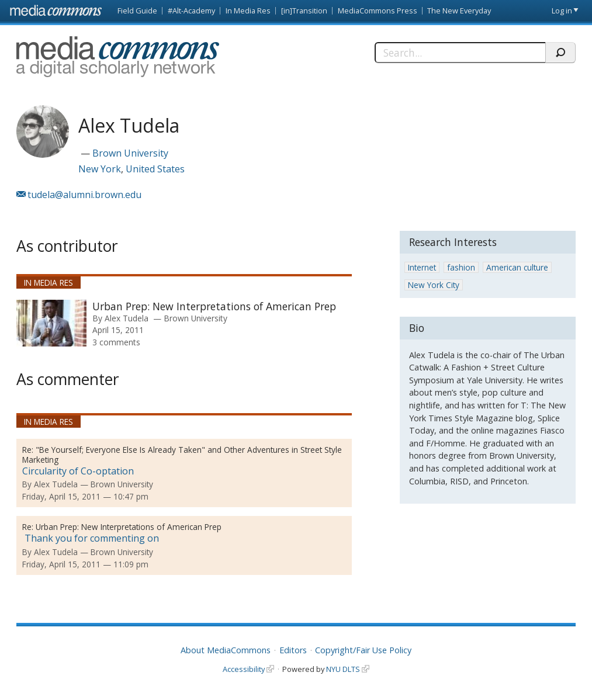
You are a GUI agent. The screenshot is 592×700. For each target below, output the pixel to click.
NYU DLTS (343, 669)
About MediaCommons (226, 650)
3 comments (116, 342)
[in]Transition (304, 11)
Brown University (130, 153)
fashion (461, 267)
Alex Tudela (127, 318)
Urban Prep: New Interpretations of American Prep (214, 306)
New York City (434, 285)
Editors (293, 650)
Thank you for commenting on (91, 538)
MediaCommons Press (378, 11)
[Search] (460, 53)
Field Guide (137, 11)
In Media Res (248, 11)
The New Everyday (459, 11)
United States (155, 169)
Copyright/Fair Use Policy (363, 650)
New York (100, 169)
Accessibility (244, 669)
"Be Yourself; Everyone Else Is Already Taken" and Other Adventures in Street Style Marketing (182, 455)
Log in (562, 11)
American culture (517, 267)
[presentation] (51, 323)
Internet (422, 267)
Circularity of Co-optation (78, 471)
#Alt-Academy (191, 11)
